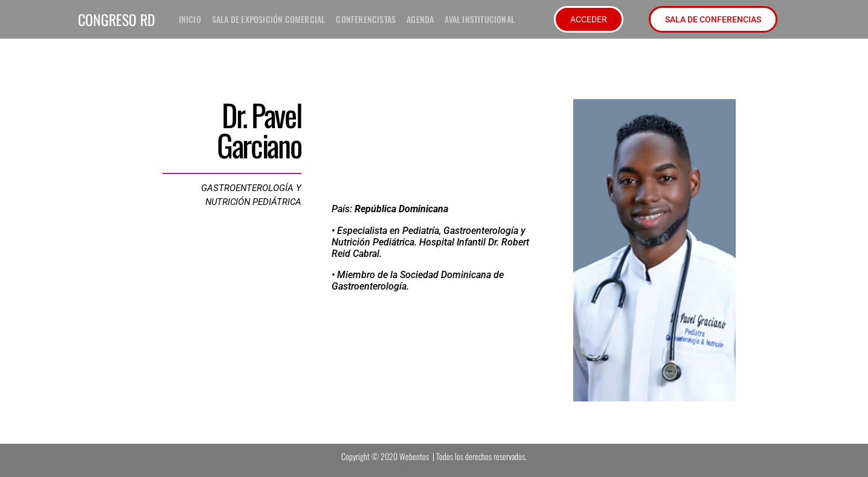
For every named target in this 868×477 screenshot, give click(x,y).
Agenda (420, 19)
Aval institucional (480, 19)
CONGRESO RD (117, 19)
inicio (190, 19)
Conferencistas (366, 19)
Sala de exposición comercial (269, 19)
